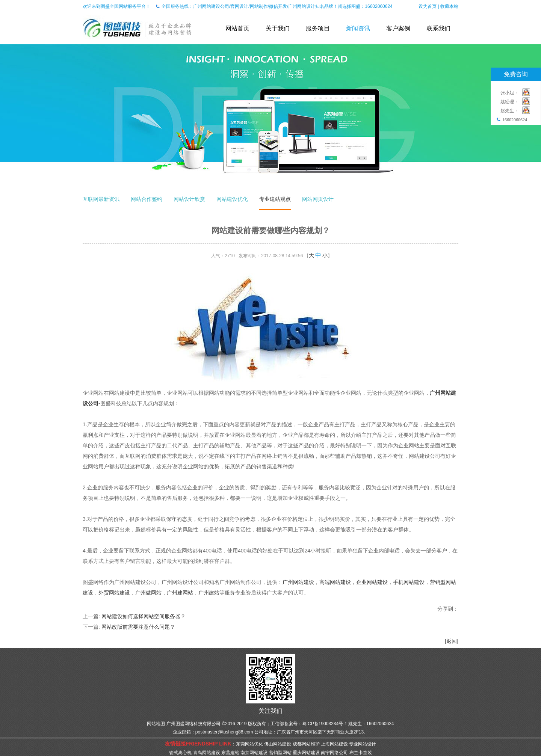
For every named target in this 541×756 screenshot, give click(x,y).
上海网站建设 (334, 744)
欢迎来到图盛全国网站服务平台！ (116, 6)
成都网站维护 (306, 744)
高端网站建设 (335, 582)
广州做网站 (148, 593)
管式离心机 (180, 753)
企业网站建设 (372, 582)
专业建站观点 (275, 199)
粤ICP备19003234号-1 (325, 724)
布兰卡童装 (361, 753)
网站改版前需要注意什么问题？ (138, 627)
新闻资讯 (358, 28)
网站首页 (237, 28)
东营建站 (230, 753)
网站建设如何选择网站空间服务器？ (144, 616)
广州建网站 (180, 593)
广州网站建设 (298, 582)
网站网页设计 (318, 199)
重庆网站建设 (306, 753)
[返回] (452, 641)
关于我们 (278, 28)
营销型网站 (280, 753)
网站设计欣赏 (189, 199)
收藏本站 (449, 6)
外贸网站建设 (114, 593)
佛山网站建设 (278, 744)
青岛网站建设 (207, 753)
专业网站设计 (363, 744)
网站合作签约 (147, 199)
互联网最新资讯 (101, 199)
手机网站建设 (409, 582)
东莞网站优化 (249, 744)
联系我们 (438, 28)
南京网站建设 (254, 753)
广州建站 (209, 593)
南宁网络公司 (334, 753)
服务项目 (318, 28)
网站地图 (156, 724)
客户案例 (398, 28)
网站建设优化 (232, 199)
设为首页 (428, 6)
